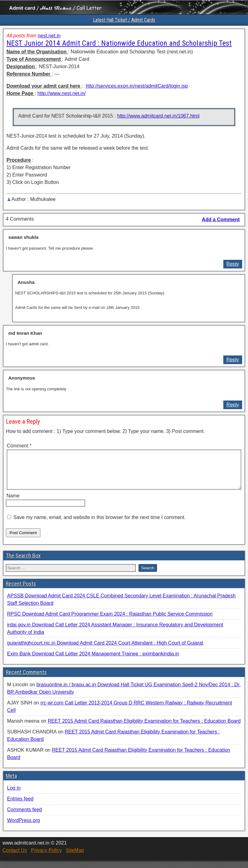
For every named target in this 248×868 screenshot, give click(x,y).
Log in (14, 795)
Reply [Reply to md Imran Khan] (233, 360)
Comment (19, 446)
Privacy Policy (46, 858)
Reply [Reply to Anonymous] (233, 405)
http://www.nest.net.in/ (62, 93)
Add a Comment (221, 220)
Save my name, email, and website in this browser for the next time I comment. (99, 525)
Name (13, 503)
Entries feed (20, 806)
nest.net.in (49, 36)
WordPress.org (23, 828)
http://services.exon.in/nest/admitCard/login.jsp (137, 86)
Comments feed (25, 817)
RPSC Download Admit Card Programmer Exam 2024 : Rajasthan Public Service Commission (110, 621)
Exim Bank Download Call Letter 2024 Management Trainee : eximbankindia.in (93, 661)
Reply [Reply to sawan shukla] (233, 264)
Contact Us (15, 858)
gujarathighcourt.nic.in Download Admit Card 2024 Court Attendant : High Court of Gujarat (105, 650)
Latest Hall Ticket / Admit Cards (124, 20)
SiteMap (75, 858)
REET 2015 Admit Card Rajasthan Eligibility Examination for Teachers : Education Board (144, 728)
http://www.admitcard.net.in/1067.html (158, 116)
